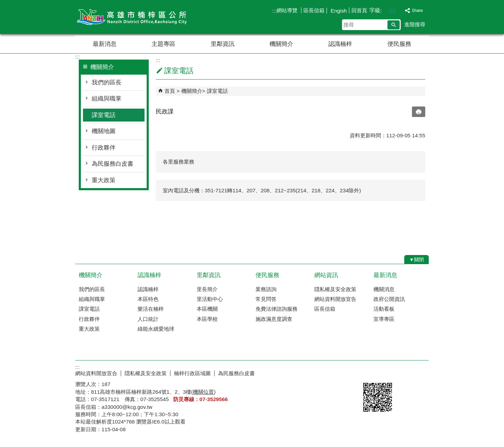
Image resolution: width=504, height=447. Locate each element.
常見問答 (266, 299)
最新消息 (105, 44)
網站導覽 (288, 10)
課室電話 (104, 115)
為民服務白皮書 (113, 164)
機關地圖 (104, 131)
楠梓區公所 (134, 17)
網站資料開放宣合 (96, 373)
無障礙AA (403, 372)
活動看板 (384, 309)
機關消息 (384, 289)
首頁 (170, 91)
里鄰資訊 (223, 44)
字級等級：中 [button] (392, 10)
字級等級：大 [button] (400, 10)
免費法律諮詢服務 (276, 309)
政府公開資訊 (389, 299)
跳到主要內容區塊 (4, 4)
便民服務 (399, 44)
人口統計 (148, 319)
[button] (394, 25)
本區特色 (148, 299)
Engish (338, 11)
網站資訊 (326, 275)
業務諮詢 (266, 289)
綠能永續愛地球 (156, 329)
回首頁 (359, 10)
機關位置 (203, 392)
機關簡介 (281, 44)
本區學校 (207, 319)
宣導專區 (384, 319)
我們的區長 (107, 82)
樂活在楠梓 (151, 309)
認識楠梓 (340, 44)
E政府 (369, 372)
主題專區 (163, 44)
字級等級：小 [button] (385, 10)
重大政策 (104, 180)
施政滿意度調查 (274, 319)
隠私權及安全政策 (335, 289)
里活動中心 (210, 299)
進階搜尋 (415, 24)
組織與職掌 (107, 99)
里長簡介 (207, 289)
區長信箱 (314, 10)
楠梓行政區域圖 (192, 373)
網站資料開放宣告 (335, 299)
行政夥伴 (104, 148)
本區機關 (207, 309)
